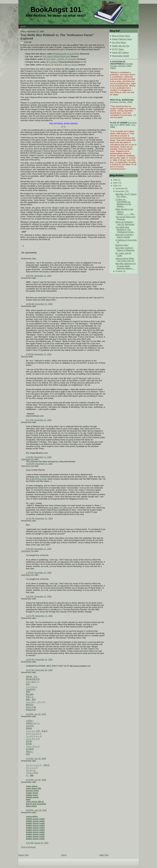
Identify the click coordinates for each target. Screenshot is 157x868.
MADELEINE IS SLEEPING (67, 54)
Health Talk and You (121, 46)
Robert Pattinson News (122, 39)
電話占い (30, 752)
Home (64, 855)
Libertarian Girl (27, 459)
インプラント (32, 687)
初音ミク (30, 697)
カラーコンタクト (34, 734)
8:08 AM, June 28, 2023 (36, 810)
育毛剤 (29, 741)
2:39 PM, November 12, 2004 (39, 354)
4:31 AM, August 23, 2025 (37, 843)
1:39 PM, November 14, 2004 (39, 573)
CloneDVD (31, 689)
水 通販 (30, 775)
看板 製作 (31, 699)
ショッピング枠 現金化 (37, 731)
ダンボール (31, 770)
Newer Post (23, 855)
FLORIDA (53, 62)
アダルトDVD (32, 773)
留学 (28, 684)
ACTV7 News (118, 49)
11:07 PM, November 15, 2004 (39, 616)
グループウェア (33, 746)
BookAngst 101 (56, 10)
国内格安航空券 (33, 679)
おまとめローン (33, 682)
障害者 (29, 728)
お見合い (30, 721)
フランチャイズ (33, 739)
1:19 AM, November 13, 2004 (39, 457)
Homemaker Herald (120, 56)
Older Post (104, 855)
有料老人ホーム (33, 723)
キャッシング (32, 768)
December (120, 189)
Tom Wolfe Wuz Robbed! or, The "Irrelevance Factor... (125, 230)
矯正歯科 (30, 694)
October (119, 271)
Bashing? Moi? (122, 245)
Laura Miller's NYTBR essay (60, 508)
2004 (115, 186)
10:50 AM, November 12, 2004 (39, 304)
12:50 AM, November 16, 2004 (39, 660)
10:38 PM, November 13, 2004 (39, 464)
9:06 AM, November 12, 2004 (39, 276)
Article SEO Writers (120, 53)
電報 (28, 692)
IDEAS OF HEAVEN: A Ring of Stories (61, 65)
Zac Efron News (119, 43)
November (120, 191)
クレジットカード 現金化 (38, 765)
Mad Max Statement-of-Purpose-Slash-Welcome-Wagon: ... (126, 266)
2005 (115, 183)
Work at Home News (121, 36)
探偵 (28, 754)
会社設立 (30, 726)
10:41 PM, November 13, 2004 (39, 518)
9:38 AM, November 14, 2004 (39, 549)
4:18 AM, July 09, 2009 (36, 714)
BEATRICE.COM (39, 479)
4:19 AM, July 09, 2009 (36, 759)
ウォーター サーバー (36, 702)
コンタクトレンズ (34, 736)
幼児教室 (30, 749)
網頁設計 (30, 705)
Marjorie (25, 357)
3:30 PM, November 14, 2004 (39, 597)
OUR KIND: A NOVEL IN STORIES (61, 59)
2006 (115, 180)
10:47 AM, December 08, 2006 (39, 670)
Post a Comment (28, 847)
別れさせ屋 (31, 707)
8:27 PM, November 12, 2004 (39, 420)
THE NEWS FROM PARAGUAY (56, 57)
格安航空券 (31, 710)
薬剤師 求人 (32, 677)
